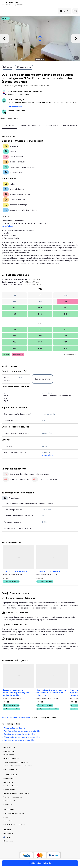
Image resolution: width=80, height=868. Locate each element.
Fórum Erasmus (9, 779)
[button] (17, 118)
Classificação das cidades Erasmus (16, 762)
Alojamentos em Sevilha (15, 728)
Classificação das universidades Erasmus (18, 766)
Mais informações (15, 107)
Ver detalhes (7, 226)
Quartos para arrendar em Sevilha (19, 740)
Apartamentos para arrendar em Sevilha (22, 731)
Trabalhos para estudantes (13, 797)
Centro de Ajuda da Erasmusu (14, 813)
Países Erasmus (9, 755)
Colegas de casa (9, 801)
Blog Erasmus (8, 782)
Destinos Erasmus (9, 751)
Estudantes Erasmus (10, 769)
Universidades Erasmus (11, 758)
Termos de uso (8, 821)
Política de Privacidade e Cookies (14, 825)
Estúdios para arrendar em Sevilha (19, 734)
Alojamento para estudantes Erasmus (16, 793)
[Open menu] (3, 4)
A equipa (6, 817)
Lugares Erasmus (9, 790)
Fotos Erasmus (8, 804)
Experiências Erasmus (11, 786)
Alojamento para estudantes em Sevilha (22, 737)
